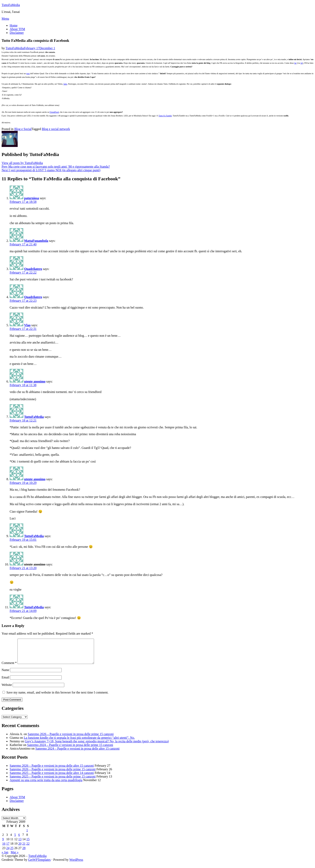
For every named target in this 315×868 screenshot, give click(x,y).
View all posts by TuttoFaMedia (22, 163)
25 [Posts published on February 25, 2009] (12, 853)
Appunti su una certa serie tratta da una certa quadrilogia (46, 785)
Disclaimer (17, 33)
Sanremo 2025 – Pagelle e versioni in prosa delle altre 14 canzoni (52, 778)
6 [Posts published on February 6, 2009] (19, 840)
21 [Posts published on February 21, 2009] (24, 848)
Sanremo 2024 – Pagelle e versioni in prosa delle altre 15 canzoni (77, 753)
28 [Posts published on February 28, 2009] (24, 853)
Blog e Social (23, 129)
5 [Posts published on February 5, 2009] (15, 840)
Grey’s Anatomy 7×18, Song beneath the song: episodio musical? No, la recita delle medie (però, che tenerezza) (97, 746)
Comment (9, 668)
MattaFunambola (36, 241)
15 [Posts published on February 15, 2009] (28, 844)
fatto (65, 84)
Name (5, 675)
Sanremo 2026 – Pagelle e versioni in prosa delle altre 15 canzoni (52, 770)
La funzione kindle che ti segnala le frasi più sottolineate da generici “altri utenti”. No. (79, 742)
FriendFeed (54, 112)
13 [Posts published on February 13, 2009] (20, 844)
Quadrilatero (33, 269)
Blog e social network (56, 129)
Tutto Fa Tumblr (165, 116)
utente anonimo (35, 381)
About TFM (17, 29)
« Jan (5, 857)
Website (7, 690)
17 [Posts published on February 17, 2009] (8, 848)
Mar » (15, 857)
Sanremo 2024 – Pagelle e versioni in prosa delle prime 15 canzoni (70, 750)
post (28, 73)
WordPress (76, 864)
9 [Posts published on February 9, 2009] (3, 844)
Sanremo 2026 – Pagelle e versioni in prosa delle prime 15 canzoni (71, 739)
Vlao (27, 325)
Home (14, 25)
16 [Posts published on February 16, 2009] (4, 848)
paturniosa (32, 198)
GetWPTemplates (39, 864)
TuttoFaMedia (11, 5)
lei (302, 63)
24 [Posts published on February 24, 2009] (8, 853)
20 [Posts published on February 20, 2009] (20, 848)
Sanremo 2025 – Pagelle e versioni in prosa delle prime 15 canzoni (53, 781)
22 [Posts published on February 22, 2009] (28, 848)
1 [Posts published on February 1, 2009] (27, 835)
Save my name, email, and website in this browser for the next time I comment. (57, 697)
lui (295, 63)
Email (5, 682)
